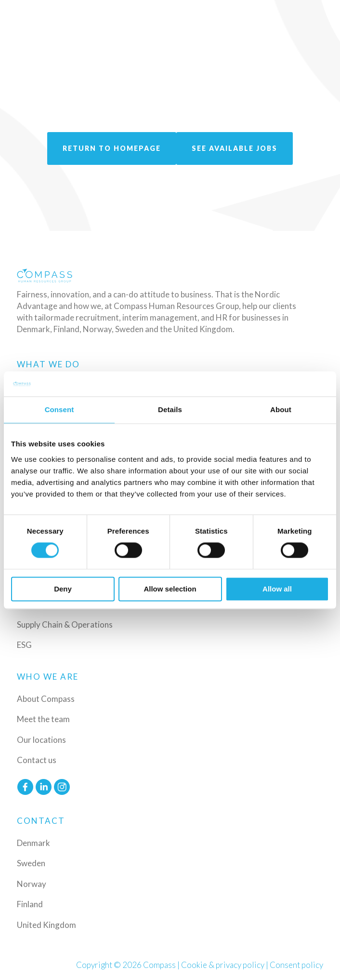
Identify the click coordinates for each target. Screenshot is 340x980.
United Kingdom (46, 925)
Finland (30, 904)
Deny (63, 589)
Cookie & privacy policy (223, 965)
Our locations (41, 740)
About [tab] (281, 409)
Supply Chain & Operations (65, 624)
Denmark (33, 843)
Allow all (277, 589)
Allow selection (170, 589)
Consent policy (296, 965)
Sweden (31, 863)
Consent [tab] (59, 409)
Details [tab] (170, 409)
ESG (24, 645)
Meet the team (43, 719)
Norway (32, 884)
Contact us (37, 760)
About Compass (46, 699)
